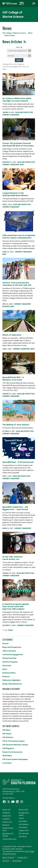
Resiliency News (8, 306)
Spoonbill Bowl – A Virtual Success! (18, 462)
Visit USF (6, 861)
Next (11, 630)
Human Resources (9, 839)
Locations (6, 819)
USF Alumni (23, 827)
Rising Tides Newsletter (12, 684)
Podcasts (6, 676)
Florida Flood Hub (9, 658)
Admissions (7, 816)
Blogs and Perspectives (24, 112)
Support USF (23, 830)
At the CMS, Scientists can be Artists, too (12, 558)
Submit (19, 60)
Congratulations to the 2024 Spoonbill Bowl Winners (15, 194)
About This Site (8, 857)
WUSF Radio (7, 756)
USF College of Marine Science (14, 33)
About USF (6, 810)
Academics (6, 813)
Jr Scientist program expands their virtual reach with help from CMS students (16, 606)
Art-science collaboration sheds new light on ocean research (17, 100)
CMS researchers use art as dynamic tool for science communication (19, 237)
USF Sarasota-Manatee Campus (15, 745)
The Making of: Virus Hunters (16, 425)
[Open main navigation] (34, 3)
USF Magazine (8, 748)
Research (6, 825)
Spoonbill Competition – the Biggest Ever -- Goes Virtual (15, 508)
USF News (6, 730)
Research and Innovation (12, 752)
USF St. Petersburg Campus (13, 741)
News (30, 33)
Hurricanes (7, 665)
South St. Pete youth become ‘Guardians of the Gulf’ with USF (17, 284)
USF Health (7, 734)
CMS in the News (9, 651)
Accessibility (17, 861)
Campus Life (7, 822)
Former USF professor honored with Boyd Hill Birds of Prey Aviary (18, 144)
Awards (5, 643)
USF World (23, 837)
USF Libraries (24, 833)
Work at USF (23, 810)
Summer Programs (10, 662)
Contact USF (22, 857)
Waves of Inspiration (12, 335)
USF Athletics (8, 737)
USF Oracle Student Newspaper (15, 759)
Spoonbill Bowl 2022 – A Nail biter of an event (13, 378)
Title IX (21, 818)
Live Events (7, 763)
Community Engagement (11, 115)
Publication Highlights (12, 680)
